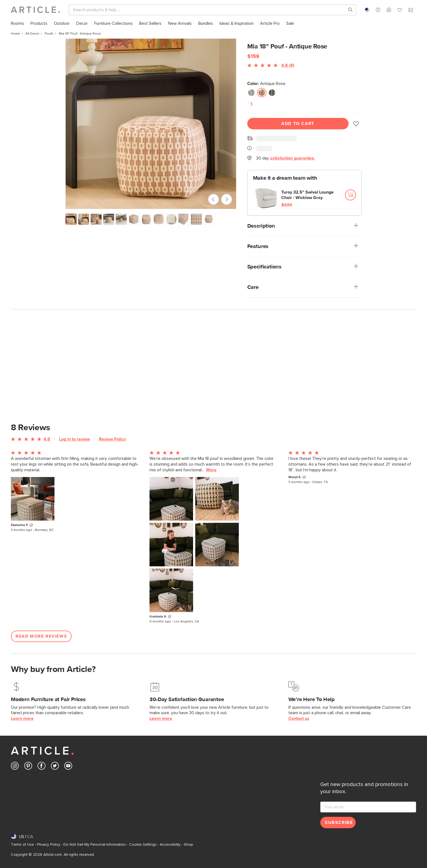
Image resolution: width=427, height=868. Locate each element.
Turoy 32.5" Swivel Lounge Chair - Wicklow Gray (307, 195)
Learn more (22, 719)
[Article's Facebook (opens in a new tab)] (42, 767)
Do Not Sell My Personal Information (95, 845)
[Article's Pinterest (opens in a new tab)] (28, 767)
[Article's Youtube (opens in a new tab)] (68, 767)
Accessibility (170, 845)
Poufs (49, 34)
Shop (188, 845)
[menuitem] (17, 24)
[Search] (208, 10)
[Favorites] (400, 11)
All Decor (32, 34)
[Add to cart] (350, 195)
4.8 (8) (288, 65)
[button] (378, 10)
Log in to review (74, 439)
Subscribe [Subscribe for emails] (339, 823)
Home (15, 34)
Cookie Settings (143, 845)
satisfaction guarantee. (293, 158)
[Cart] (411, 11)
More (211, 470)
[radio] (251, 93)
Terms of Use (22, 845)
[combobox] (367, 10)
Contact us (299, 719)
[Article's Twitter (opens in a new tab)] (55, 767)
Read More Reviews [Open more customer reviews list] (41, 636)
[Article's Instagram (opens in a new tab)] (15, 767)
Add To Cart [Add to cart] (298, 124)
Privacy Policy (49, 845)
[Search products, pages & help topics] (348, 10)
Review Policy (112, 439)
